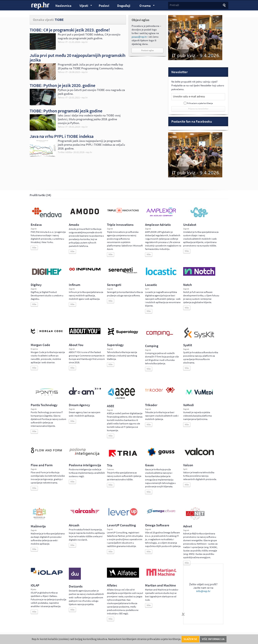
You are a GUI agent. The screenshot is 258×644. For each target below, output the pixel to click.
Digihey (36, 285)
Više (34, 248)
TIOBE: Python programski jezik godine (66, 111)
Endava (36, 225)
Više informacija (213, 639)
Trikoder (151, 405)
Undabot (190, 225)
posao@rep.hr (139, 37)
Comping (152, 346)
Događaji (124, 6)
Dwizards (76, 586)
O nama (145, 6)
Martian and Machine (160, 585)
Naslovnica (63, 6)
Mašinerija (38, 526)
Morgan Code (40, 345)
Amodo (74, 225)
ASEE (111, 406)
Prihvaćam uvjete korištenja (200, 103)
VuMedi (188, 405)
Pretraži (174, 5)
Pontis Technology (44, 405)
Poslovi (104, 6)
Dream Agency (79, 405)
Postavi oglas (148, 50)
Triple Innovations (120, 225)
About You (76, 345)
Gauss (149, 465)
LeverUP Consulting (121, 525)
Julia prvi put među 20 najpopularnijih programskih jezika (78, 58)
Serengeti (114, 285)
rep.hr (41, 6)
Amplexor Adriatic (158, 225)
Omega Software (157, 525)
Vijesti (84, 6)
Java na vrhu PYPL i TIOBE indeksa (62, 136)
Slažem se (190, 639)
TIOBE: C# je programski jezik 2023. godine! (70, 30)
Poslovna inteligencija (85, 465)
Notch (187, 285)
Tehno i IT (63, 42)
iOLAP (35, 585)
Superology (115, 345)
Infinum (75, 285)
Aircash (74, 525)
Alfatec (112, 585)
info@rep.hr (203, 591)
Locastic (151, 285)
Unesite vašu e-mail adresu (189, 96)
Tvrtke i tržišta (65, 152)
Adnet (188, 526)
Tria (110, 465)
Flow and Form (42, 465)
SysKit (188, 345)
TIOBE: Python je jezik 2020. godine (62, 85)
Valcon (188, 465)
